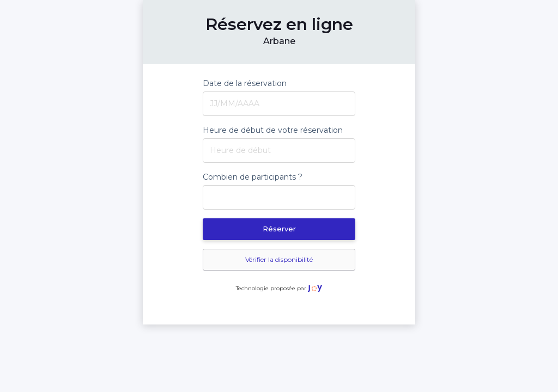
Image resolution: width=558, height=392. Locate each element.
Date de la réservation (245, 83)
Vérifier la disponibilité (279, 259)
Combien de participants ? (253, 177)
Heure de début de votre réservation (273, 130)
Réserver (279, 229)
